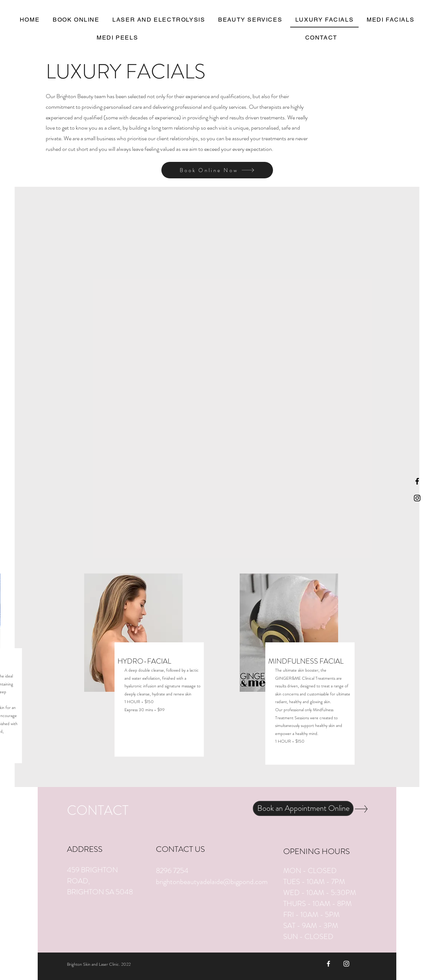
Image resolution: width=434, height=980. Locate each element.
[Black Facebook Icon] (417, 481)
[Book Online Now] (217, 170)
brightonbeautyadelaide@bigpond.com (212, 882)
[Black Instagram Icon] (417, 498)
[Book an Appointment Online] (303, 808)
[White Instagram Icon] (346, 964)
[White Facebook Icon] (328, 964)
